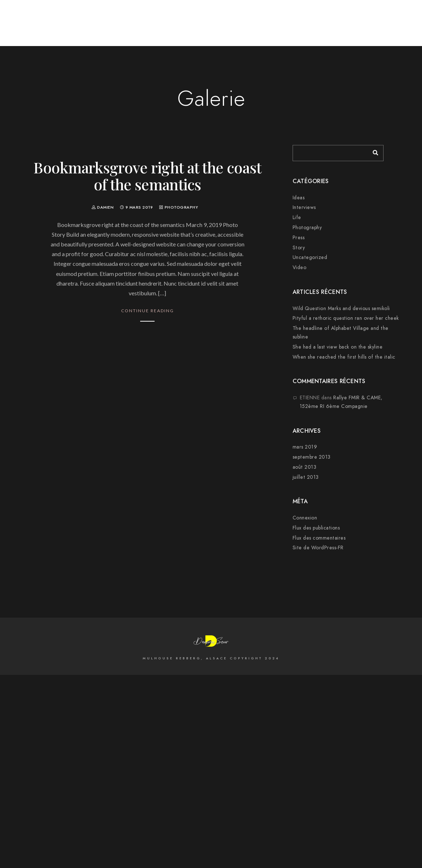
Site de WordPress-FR (318, 548)
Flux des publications (316, 528)
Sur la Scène (381, 29)
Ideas (299, 198)
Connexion (305, 518)
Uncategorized (310, 257)
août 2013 (305, 467)
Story (299, 248)
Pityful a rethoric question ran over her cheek (346, 318)
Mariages (343, 29)
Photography (182, 207)
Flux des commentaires (319, 538)
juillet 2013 (306, 477)
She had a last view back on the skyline (338, 347)
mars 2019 (305, 447)
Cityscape (308, 29)
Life (297, 217)
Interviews (304, 207)
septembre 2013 (312, 457)
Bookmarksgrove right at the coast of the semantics (147, 176)
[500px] (339, 15)
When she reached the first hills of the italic (344, 357)
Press (299, 238)
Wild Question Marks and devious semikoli (341, 308)
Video (300, 267)
